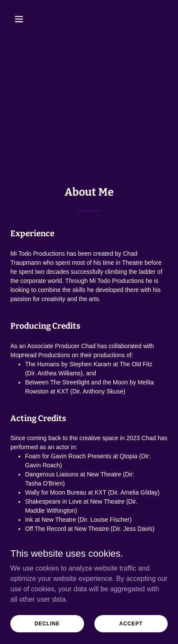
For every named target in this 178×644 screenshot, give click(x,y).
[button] (22, 19)
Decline (47, 623)
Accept (131, 623)
